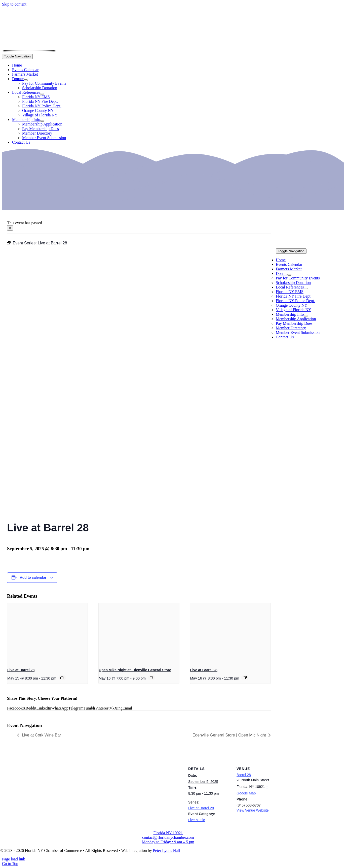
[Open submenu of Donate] (26, 80)
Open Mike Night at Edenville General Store (135, 670)
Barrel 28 (244, 775)
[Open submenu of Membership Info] (42, 121)
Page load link (14, 859)
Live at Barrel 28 (21, 670)
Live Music (197, 820)
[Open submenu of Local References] (42, 94)
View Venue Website (253, 810)
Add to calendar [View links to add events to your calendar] (33, 577)
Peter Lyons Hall (167, 850)
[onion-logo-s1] (29, 47)
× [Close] (10, 228)
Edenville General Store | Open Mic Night (229, 735)
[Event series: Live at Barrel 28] (62, 678)
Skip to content (14, 4)
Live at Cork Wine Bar (42, 735)
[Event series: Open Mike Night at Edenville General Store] (151, 678)
